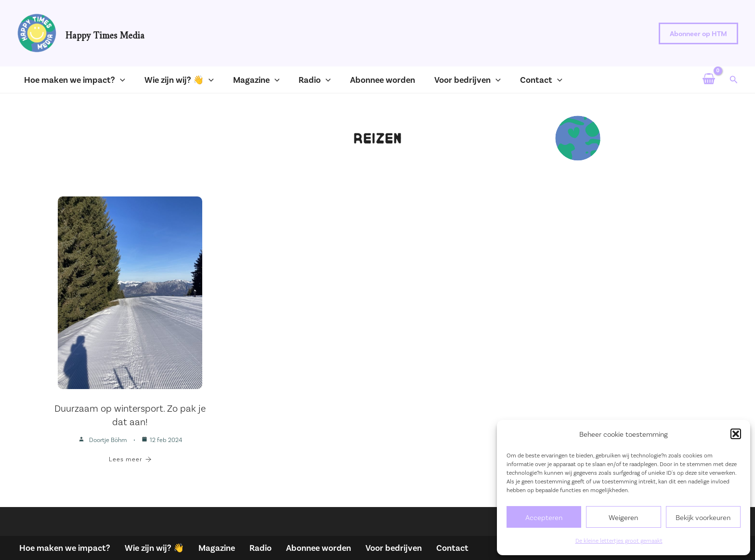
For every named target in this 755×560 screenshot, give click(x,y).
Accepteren (544, 517)
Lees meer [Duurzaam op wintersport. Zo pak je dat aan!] (130, 459)
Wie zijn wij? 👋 (154, 547)
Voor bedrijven (394, 547)
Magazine (217, 547)
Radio (260, 547)
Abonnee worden (319, 547)
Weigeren (623, 517)
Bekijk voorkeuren (703, 517)
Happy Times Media (105, 33)
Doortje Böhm (108, 440)
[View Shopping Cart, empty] (708, 80)
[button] (736, 434)
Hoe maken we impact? (65, 547)
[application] (115, 80)
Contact (452, 547)
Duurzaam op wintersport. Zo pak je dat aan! (130, 415)
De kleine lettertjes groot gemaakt (619, 540)
